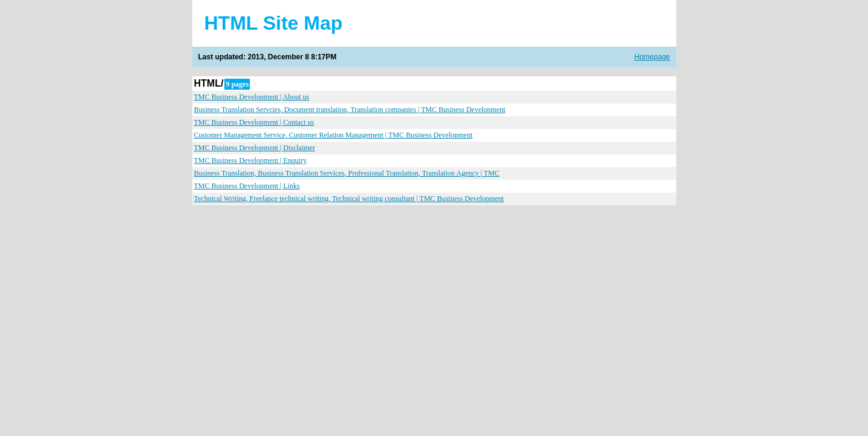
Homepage (652, 57)
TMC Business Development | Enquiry (250, 160)
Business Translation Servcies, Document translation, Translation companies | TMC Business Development (350, 110)
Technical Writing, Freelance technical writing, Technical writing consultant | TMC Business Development (349, 199)
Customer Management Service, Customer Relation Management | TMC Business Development (334, 135)
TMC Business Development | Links (247, 186)
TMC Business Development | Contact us (254, 122)
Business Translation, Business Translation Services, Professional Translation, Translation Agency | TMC (347, 173)
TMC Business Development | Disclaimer (255, 148)
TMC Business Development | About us (252, 97)
